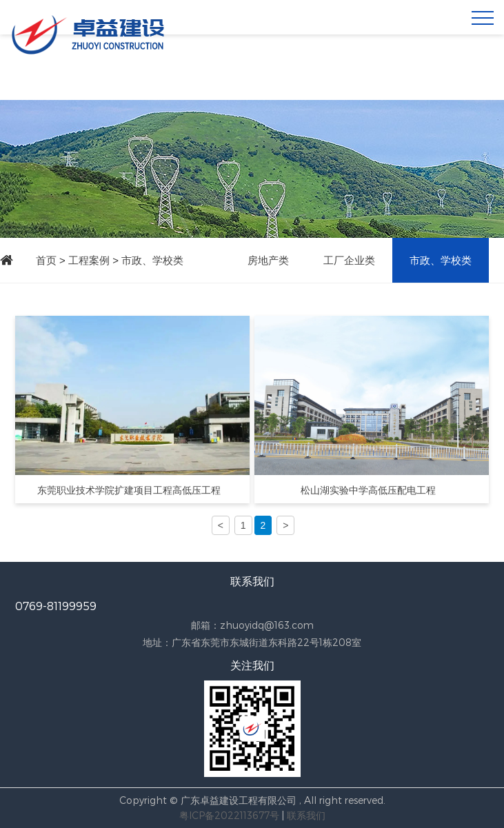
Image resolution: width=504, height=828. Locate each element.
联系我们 (306, 815)
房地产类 (268, 260)
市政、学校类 (152, 260)
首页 (46, 260)
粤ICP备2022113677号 (229, 815)
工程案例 (89, 260)
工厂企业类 (349, 260)
